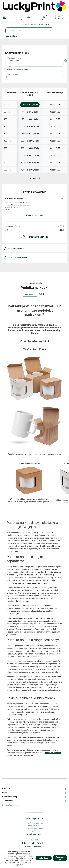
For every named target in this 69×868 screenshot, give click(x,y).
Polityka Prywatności (11, 805)
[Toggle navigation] (44, 17)
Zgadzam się (60, 858)
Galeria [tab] (42, 294)
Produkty (34, 25)
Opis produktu (12, 36)
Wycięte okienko (13, 75)
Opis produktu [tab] (30, 294)
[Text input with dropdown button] (27, 31)
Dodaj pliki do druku (35, 215)
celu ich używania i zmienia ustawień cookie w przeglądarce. (19, 856)
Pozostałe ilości (34, 178)
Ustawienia (44, 858)
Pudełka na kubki (44, 25)
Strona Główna (24, 25)
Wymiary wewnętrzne (14, 58)
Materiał (10, 66)
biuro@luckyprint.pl (39, 341)
